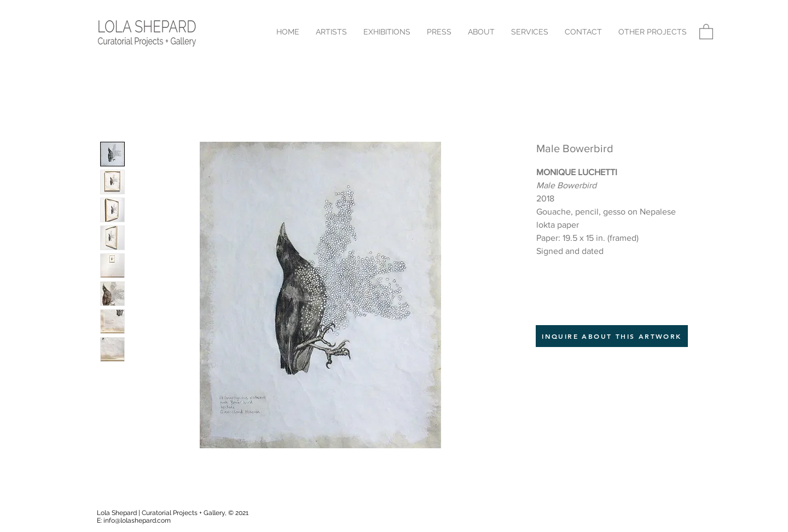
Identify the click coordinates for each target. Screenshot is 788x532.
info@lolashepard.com (137, 521)
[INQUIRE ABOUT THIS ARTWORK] (612, 336)
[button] (653, 32)
